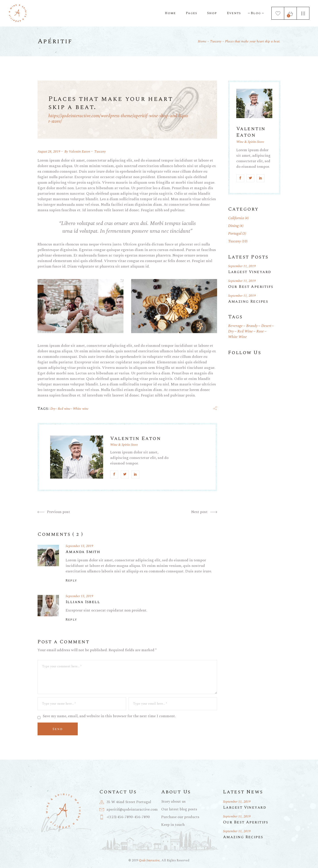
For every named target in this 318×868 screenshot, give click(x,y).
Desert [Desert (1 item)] (266, 326)
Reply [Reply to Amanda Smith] (71, 581)
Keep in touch (173, 825)
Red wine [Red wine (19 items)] (245, 331)
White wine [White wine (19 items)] (238, 337)
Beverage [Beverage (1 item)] (235, 326)
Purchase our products (180, 817)
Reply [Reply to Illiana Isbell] (71, 620)
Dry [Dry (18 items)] (231, 331)
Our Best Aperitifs (251, 287)
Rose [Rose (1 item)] (260, 331)
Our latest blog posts (179, 809)
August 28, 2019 (49, 152)
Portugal (235, 234)
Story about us (173, 802)
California (236, 218)
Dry (53, 409)
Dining (233, 226)
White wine (81, 409)
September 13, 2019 (79, 546)
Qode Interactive (149, 860)
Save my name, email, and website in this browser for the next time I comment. (109, 716)
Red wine (64, 409)
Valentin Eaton (79, 152)
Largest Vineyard (250, 272)
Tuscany (216, 41)
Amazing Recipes (248, 301)
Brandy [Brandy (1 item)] (252, 326)
